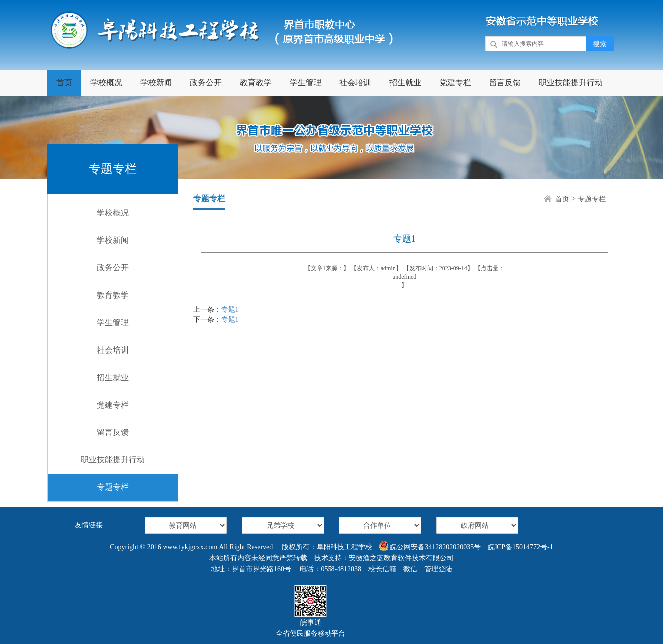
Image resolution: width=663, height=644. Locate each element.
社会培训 (355, 83)
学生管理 (306, 83)
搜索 (600, 44)
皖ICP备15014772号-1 (520, 547)
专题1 (230, 310)
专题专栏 (113, 487)
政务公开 (206, 83)
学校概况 (106, 83)
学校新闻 (156, 83)
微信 (410, 569)
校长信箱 (382, 569)
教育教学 (256, 83)
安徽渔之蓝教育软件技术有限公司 (401, 558)
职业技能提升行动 (571, 83)
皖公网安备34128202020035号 (430, 546)
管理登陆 (438, 569)
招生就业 (405, 83)
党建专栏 (455, 83)
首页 (64, 83)
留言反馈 (505, 83)
